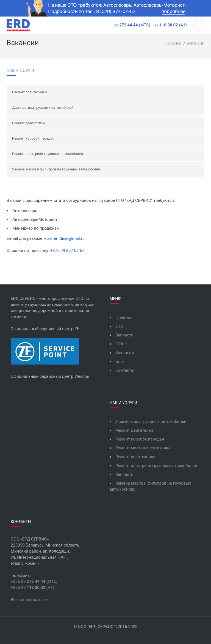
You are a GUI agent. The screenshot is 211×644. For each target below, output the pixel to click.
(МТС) (132, 25)
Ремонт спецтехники (29, 92)
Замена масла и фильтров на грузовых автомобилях (56, 169)
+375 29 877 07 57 (67, 251)
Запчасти (124, 335)
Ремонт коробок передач (33, 138)
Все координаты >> (29, 600)
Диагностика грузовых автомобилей (43, 108)
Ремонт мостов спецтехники (143, 448)
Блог (120, 362)
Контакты (125, 370)
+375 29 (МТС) (34, 581)
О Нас (121, 344)
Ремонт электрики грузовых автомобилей (48, 154)
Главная (174, 44)
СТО (119, 326)
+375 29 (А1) (32, 588)
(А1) (171, 25)
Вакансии (125, 353)
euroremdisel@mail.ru (64, 238)
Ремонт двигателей (28, 123)
